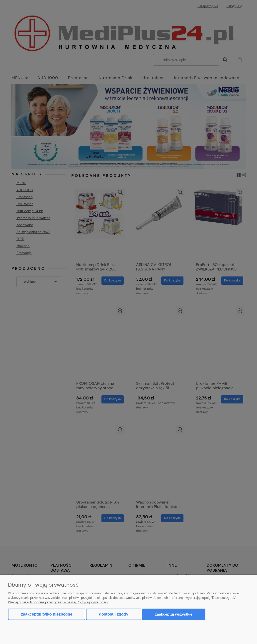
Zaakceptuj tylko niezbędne (47, 614)
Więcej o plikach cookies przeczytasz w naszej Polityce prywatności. (58, 602)
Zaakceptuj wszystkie (174, 614)
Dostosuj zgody (114, 614)
